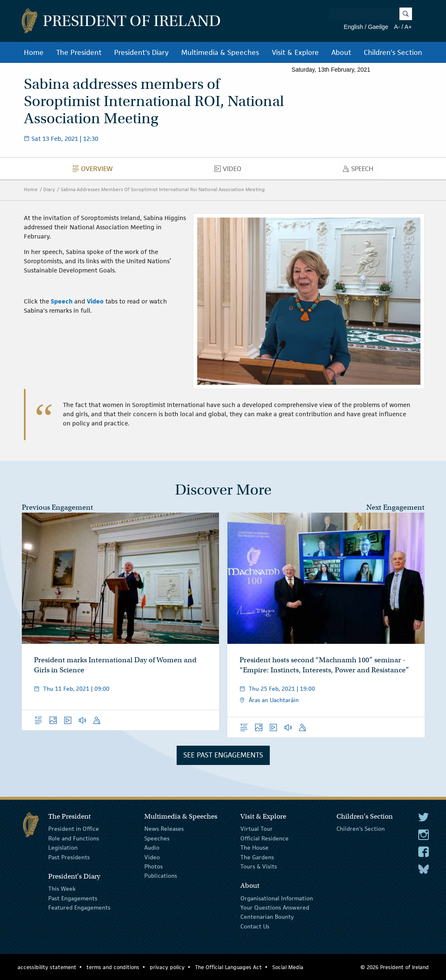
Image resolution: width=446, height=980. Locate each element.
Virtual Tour (257, 829)
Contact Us (255, 926)
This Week (62, 889)
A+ (408, 27)
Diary (49, 189)
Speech (360, 171)
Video (230, 171)
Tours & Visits (259, 866)
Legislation (63, 848)
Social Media (288, 967)
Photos (154, 866)
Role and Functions (74, 838)
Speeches (157, 838)
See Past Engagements (223, 755)
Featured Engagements (79, 907)
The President (79, 52)
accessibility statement (47, 967)
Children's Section (393, 52)
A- (397, 27)
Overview (95, 171)
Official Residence (265, 838)
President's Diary (141, 52)
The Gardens (257, 857)
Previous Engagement (57, 507)
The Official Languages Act (228, 967)
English (353, 27)
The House (254, 848)
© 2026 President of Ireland (395, 967)
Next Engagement (395, 507)
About (341, 52)
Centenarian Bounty (267, 917)
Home (34, 52)
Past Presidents (69, 857)
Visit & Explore (295, 52)
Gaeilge (378, 27)
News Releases (164, 829)
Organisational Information (277, 898)
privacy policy (167, 967)
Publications (161, 876)
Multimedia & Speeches (220, 52)
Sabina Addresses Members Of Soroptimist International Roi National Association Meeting (163, 189)
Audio (152, 848)
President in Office (74, 829)
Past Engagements (73, 898)
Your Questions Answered (275, 907)
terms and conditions (113, 967)
